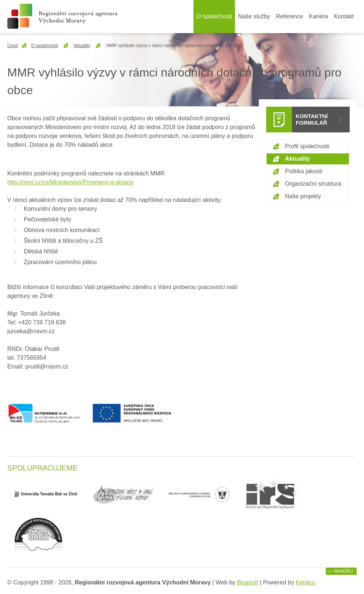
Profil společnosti (307, 146)
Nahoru (343, 571)
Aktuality (82, 46)
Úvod (13, 46)
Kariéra (318, 16)
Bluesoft (248, 582)
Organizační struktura (313, 184)
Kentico (305, 582)
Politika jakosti (304, 171)
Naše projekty (303, 196)
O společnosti (214, 16)
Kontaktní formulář (312, 119)
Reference (290, 16)
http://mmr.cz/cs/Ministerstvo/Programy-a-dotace (70, 182)
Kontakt (344, 16)
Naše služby (254, 16)
